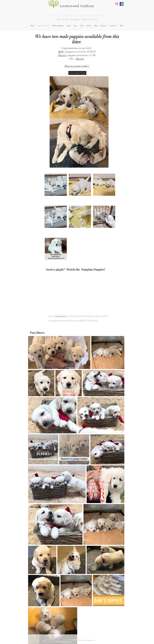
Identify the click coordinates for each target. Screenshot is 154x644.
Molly (61, 52)
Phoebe (62, 55)
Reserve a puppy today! (77, 66)
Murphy (80, 59)
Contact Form (60, 316)
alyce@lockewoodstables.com (62, 321)
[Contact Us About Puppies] (77, 73)
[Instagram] (117, 4)
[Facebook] (122, 4)
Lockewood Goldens (77, 6)
